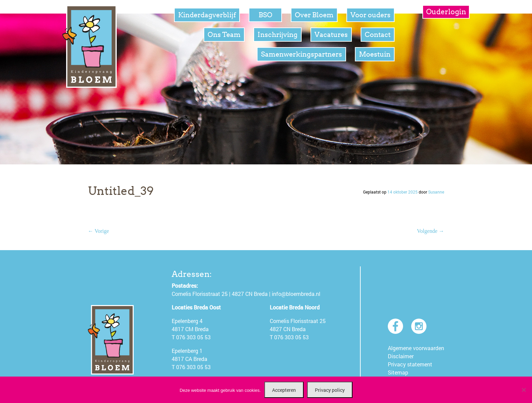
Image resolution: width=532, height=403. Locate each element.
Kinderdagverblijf (207, 15)
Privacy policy (330, 390)
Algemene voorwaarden (416, 348)
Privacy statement (410, 364)
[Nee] (524, 390)
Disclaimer (401, 356)
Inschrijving (278, 35)
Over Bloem (314, 15)
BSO (265, 15)
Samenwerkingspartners (301, 54)
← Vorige (98, 231)
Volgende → (431, 231)
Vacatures (331, 35)
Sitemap (398, 372)
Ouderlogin (446, 12)
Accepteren (284, 390)
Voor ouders (370, 15)
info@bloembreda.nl (296, 294)
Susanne (436, 192)
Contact (378, 35)
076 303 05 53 (193, 337)
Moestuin (375, 54)
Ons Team (224, 35)
